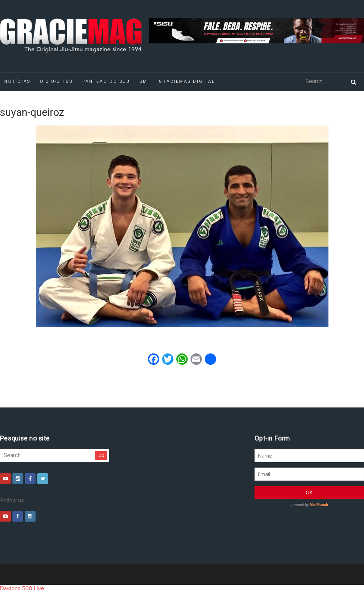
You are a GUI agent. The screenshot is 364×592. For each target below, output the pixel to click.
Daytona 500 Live (22, 588)
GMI (144, 81)
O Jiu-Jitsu (56, 81)
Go (101, 455)
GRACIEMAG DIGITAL (187, 81)
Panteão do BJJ (106, 81)
